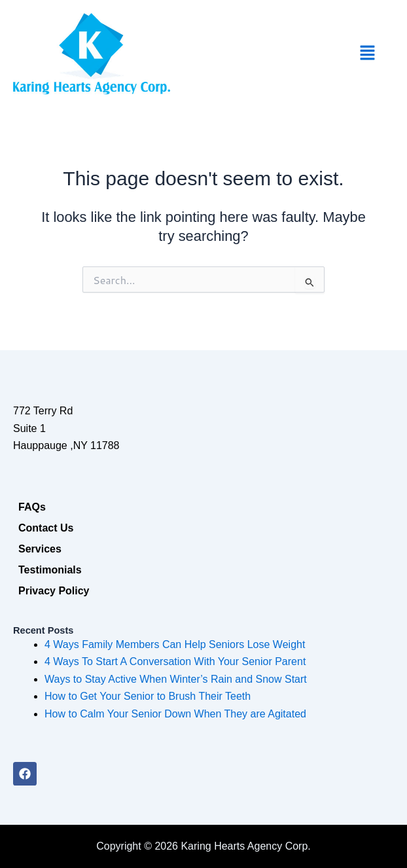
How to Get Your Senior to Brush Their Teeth (148, 696)
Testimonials (50, 570)
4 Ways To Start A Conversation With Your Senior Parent (175, 661)
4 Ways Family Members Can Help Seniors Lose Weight (175, 644)
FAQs (32, 507)
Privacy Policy (54, 591)
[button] (368, 54)
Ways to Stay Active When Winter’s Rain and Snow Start (176, 679)
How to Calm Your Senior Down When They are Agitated (175, 714)
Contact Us (46, 528)
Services (40, 549)
